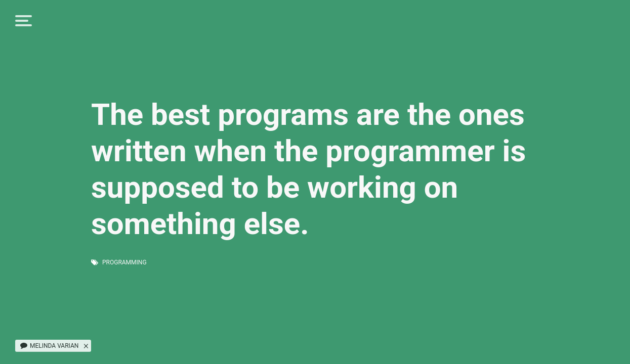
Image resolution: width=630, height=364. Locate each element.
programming (124, 262)
